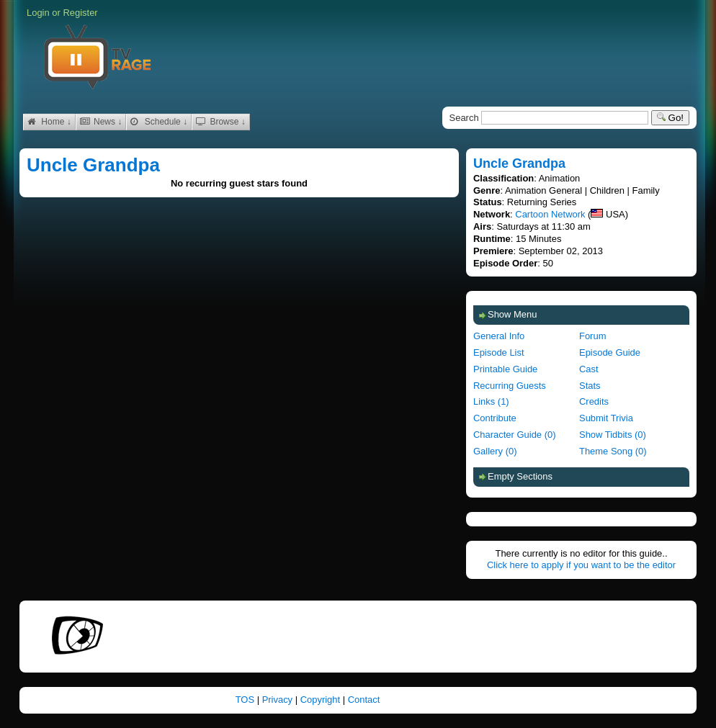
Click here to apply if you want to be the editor (581, 565)
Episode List (499, 352)
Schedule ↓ (159, 122)
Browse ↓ (221, 122)
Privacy (279, 700)
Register (80, 13)
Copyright (322, 700)
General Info (499, 336)
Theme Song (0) (613, 451)
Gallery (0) (495, 451)
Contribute (495, 418)
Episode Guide (610, 352)
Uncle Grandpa (93, 165)
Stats (590, 386)
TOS (246, 700)
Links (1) (491, 401)
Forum (592, 336)
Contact (364, 700)
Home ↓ (49, 122)
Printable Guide (505, 369)
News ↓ (101, 122)
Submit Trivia (606, 418)
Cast (589, 369)
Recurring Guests (510, 386)
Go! (670, 118)
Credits (594, 401)
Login (38, 13)
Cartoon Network (550, 214)
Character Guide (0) (514, 435)
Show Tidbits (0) (613, 435)
